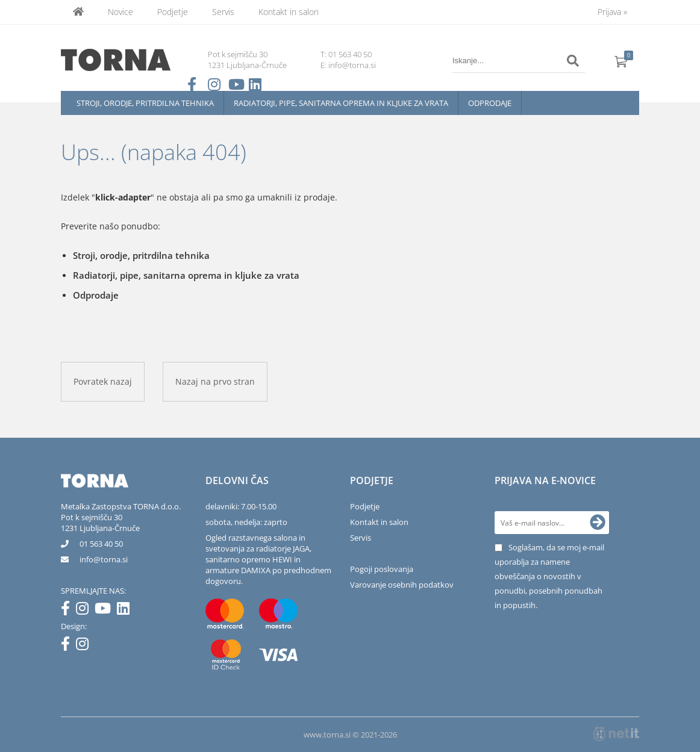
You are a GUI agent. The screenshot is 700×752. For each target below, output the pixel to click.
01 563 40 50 (350, 54)
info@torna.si (352, 65)
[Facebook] (68, 611)
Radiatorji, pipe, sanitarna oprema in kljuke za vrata (341, 103)
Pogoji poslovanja (382, 569)
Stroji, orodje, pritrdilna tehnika (145, 103)
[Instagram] (85, 611)
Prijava (612, 12)
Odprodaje (490, 103)
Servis (223, 12)
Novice (120, 12)
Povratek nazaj (103, 381)
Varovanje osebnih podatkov (402, 585)
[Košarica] (621, 61)
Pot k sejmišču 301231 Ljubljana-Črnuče (100, 523)
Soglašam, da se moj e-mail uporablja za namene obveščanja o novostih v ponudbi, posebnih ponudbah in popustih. (549, 576)
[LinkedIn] (126, 611)
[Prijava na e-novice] (598, 523)
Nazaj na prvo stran (215, 381)
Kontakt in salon (289, 12)
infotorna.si (104, 559)
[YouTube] (106, 611)
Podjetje (173, 12)
